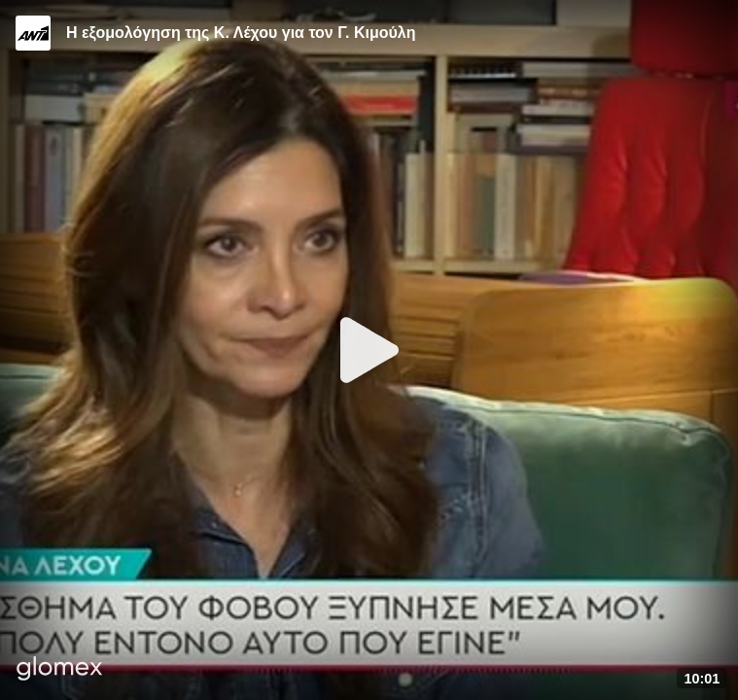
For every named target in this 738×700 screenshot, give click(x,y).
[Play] (369, 350)
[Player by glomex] (60, 670)
